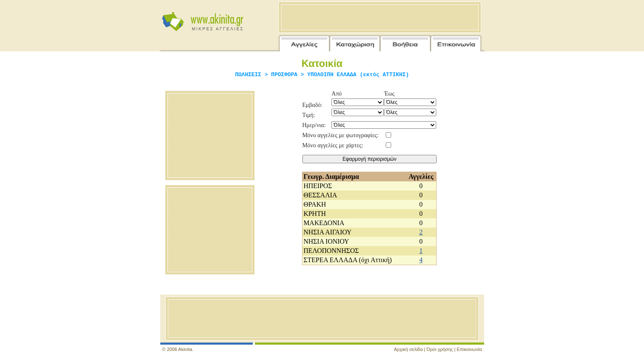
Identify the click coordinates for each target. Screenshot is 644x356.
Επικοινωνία (469, 349)
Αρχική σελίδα (408, 349)
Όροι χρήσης (440, 349)
